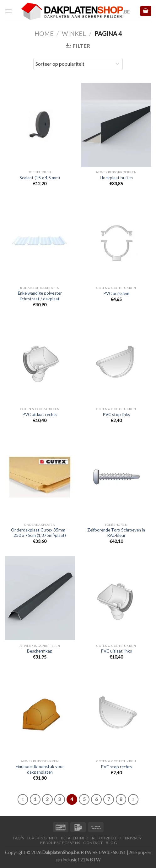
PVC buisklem (116, 293)
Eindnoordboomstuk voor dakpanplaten (40, 769)
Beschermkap (40, 651)
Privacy (133, 838)
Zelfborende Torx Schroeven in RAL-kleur (116, 533)
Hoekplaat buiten (116, 178)
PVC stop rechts (116, 767)
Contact (93, 843)
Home (44, 33)
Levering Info (43, 838)
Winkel (74, 33)
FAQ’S (19, 838)
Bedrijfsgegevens (60, 843)
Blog (111, 843)
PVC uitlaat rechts (40, 415)
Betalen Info (75, 838)
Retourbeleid (107, 838)
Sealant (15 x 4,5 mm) (40, 178)
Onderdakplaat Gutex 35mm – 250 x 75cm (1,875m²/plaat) (40, 533)
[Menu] (8, 11)
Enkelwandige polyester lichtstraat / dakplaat (40, 296)
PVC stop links (116, 415)
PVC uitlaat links (116, 651)
